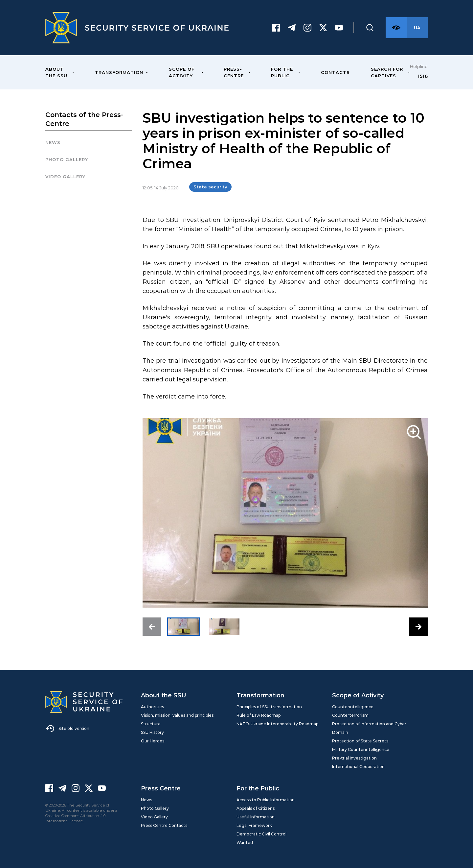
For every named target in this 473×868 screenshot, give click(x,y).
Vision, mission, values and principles (177, 715)
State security (210, 187)
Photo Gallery (155, 808)
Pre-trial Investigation (354, 758)
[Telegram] (292, 28)
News (53, 142)
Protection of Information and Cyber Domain (369, 728)
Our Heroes (153, 741)
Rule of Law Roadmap (259, 715)
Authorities (152, 707)
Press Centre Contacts (164, 825)
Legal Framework (254, 825)
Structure (151, 724)
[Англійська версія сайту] (417, 28)
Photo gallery (67, 159)
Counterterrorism (350, 715)
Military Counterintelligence (361, 749)
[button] (152, 627)
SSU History (152, 732)
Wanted (245, 843)
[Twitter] (323, 28)
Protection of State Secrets (360, 741)
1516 (423, 76)
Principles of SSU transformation (269, 707)
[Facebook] (276, 28)
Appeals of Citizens (256, 808)
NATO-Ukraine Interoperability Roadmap (277, 724)
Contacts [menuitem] (335, 72)
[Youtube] (339, 28)
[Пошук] (370, 28)
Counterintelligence (353, 707)
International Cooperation (358, 767)
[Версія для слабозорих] (396, 28)
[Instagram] (307, 28)
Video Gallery (65, 177)
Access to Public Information (266, 800)
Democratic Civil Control (261, 834)
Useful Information (256, 817)
